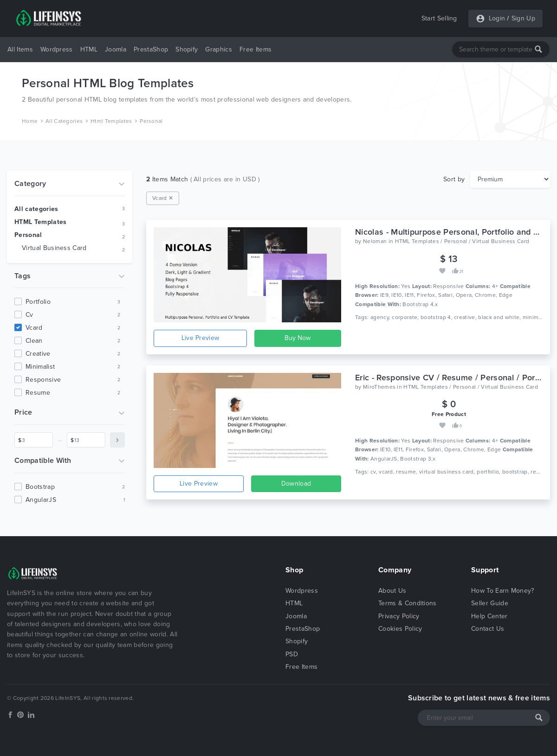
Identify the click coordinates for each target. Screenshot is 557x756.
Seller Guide (490, 603)
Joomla (116, 49)
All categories (36, 209)
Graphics (219, 49)
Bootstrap (40, 487)
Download (296, 484)
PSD (292, 654)
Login (497, 18)
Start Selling (439, 18)
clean (34, 341)
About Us (392, 591)
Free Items (256, 49)
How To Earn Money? (503, 591)
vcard (34, 328)
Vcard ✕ (163, 198)
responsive (43, 380)
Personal (151, 121)
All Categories (64, 121)
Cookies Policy (400, 629)
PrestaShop (151, 49)
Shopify (187, 49)
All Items (20, 49)
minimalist (40, 367)
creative (38, 354)
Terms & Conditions (408, 603)
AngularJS (41, 500)
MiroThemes (379, 387)
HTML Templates (40, 222)
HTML (89, 49)
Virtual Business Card (54, 248)
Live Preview (201, 338)
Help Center (489, 616)
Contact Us (488, 629)
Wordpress (57, 49)
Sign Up (523, 18)
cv (29, 315)
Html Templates (111, 121)
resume (38, 393)
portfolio (38, 302)
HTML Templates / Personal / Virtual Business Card (462, 241)
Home (30, 121)
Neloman (375, 241)
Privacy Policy (399, 616)
